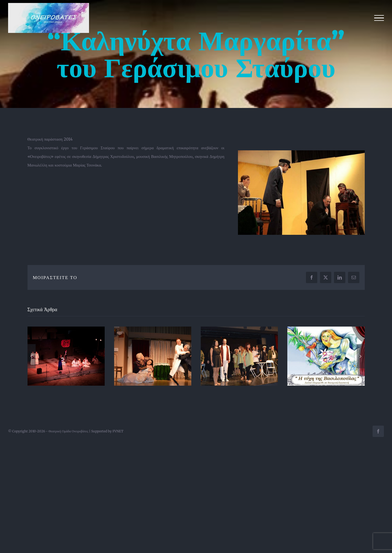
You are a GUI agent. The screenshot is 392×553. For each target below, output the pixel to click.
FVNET (118, 431)
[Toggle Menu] (379, 18)
